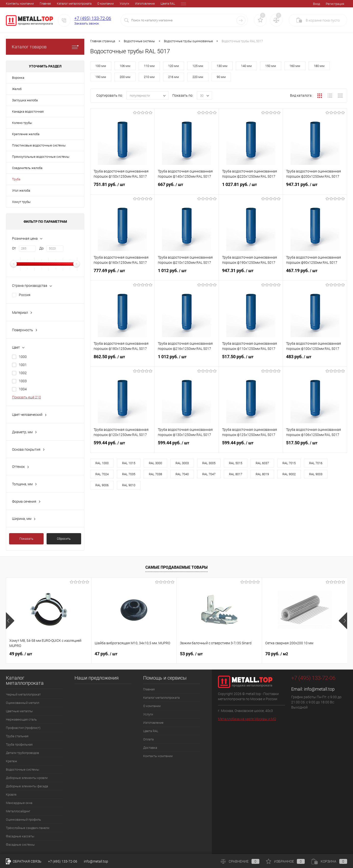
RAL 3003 (182, 463)
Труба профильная (19, 744)
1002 (23, 373)
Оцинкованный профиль (23, 820)
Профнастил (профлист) (23, 728)
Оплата (152, 4)
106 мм (125, 66)
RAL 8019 (262, 474)
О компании (72, 4)
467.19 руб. (315, 274)
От (14, 248)
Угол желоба (21, 191)
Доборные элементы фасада (27, 786)
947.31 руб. (315, 187)
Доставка (169, 4)
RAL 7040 (182, 474)
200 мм (125, 77)
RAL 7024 (102, 474)
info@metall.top (319, 689)
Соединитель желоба (27, 168)
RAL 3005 (209, 463)
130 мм (222, 66)
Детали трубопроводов (22, 753)
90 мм (221, 77)
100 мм (101, 66)
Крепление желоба (26, 134)
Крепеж (12, 761)
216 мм (174, 77)
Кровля (11, 795)
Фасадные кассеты (20, 836)
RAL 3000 (155, 463)
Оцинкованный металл (23, 703)
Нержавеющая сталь (21, 719)
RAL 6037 (262, 463)
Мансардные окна (19, 803)
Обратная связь (24, 861)
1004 (23, 389)
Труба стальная (17, 736)
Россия (25, 295)
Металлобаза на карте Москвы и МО (247, 719)
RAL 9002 (289, 474)
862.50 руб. (122, 360)
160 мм (295, 66)
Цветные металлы (19, 711)
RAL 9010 (129, 485)
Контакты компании (158, 756)
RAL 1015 (129, 463)
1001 (23, 365)
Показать (26, 539)
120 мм (174, 66)
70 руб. (277, 654)
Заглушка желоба (25, 100)
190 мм (101, 77)
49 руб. (21, 654)
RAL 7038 (155, 474)
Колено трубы (22, 123)
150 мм (271, 66)
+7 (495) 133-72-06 (93, 18)
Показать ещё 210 (26, 397)
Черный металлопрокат (23, 694)
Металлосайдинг (18, 811)
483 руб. (315, 360)
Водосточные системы (23, 769)
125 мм (198, 66)
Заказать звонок (87, 23)
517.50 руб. (251, 360)
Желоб (17, 89)
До (41, 248)
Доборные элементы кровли (27, 778)
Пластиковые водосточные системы (39, 145)
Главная (12, 4)
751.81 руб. (122, 187)
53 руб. (191, 654)
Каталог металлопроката (40, 4)
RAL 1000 (102, 463)
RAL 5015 (236, 463)
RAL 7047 (209, 474)
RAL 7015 (289, 463)
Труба (16, 179)
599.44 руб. (122, 446)
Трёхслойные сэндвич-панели (28, 828)
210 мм (149, 77)
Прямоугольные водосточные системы (41, 157)
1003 (23, 381)
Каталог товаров (45, 47)
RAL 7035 (129, 474)
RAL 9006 (102, 485)
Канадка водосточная (28, 112)
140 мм (246, 66)
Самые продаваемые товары (176, 567)
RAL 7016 (316, 463)
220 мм (198, 77)
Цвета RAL (134, 4)
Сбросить (64, 539)
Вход (316, 4)
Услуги (91, 4)
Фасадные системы (20, 845)
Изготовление (111, 4)
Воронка (18, 78)
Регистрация (335, 4)
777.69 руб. (122, 274)
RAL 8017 (236, 474)
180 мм (319, 66)
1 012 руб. (187, 274)
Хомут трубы (21, 202)
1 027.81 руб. (251, 187)
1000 (23, 357)
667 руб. (187, 187)
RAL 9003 (316, 474)
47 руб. (106, 654)
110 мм (149, 66)
